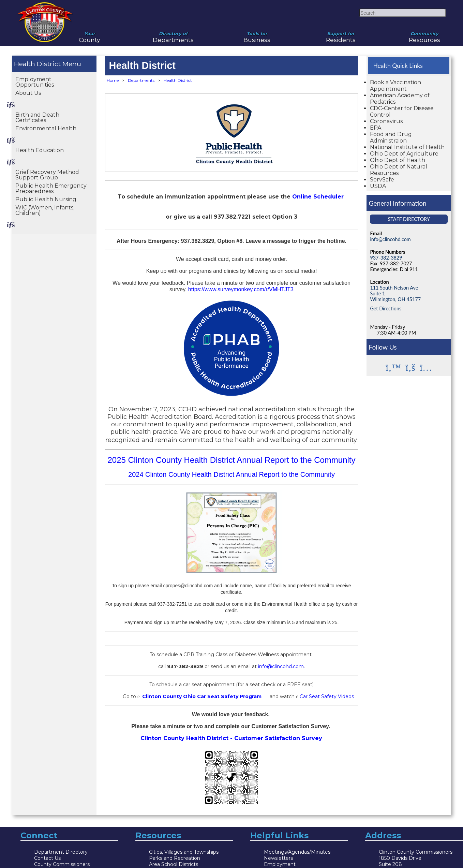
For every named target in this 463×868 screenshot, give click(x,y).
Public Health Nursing (46, 199)
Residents (341, 34)
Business (257, 34)
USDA (378, 186)
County (90, 34)
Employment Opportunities (35, 82)
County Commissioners (62, 864)
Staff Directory (409, 219)
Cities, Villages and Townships (184, 852)
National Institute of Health (407, 147)
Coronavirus (386, 121)
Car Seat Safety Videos (327, 696)
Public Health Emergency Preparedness (51, 188)
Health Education (40, 150)
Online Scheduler (318, 197)
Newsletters (278, 858)
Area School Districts (174, 864)
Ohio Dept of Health (398, 160)
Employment (280, 864)
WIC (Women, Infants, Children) (45, 210)
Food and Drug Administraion (391, 137)
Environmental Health (46, 128)
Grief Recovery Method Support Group (47, 175)
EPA (376, 128)
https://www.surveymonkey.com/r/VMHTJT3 (240, 289)
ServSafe (382, 180)
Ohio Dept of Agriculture (404, 154)
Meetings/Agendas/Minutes (297, 852)
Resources (424, 34)
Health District (37, 64)
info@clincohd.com (281, 666)
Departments (174, 34)
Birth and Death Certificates (37, 117)
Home (113, 80)
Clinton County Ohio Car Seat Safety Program (202, 696)
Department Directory (61, 852)
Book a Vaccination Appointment (395, 86)
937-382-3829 (386, 258)
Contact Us (47, 858)
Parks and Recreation (175, 858)
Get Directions (386, 308)
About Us (28, 93)
